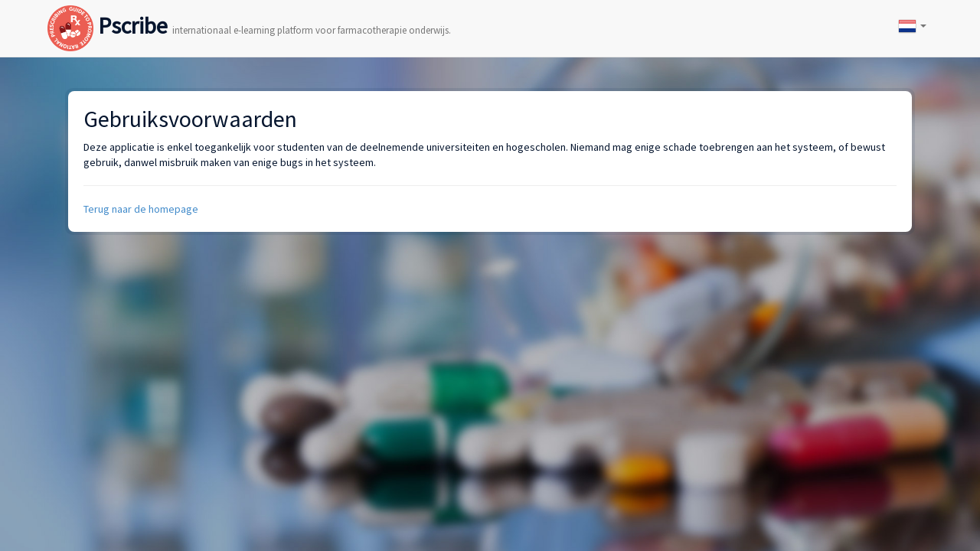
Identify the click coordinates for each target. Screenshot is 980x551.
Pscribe (249, 10)
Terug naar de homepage (141, 209)
